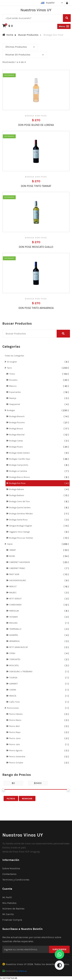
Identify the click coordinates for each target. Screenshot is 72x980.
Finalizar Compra (12, 920)
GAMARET (14, 684)
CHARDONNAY (15, 605)
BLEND (12, 556)
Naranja (13, 398)
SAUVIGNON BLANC (18, 580)
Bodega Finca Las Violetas (21, 538)
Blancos (13, 386)
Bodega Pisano (16, 447)
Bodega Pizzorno (17, 422)
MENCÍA (13, 696)
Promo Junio (15, 738)
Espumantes (15, 392)
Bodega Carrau (16, 441)
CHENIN (13, 690)
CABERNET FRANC (17, 568)
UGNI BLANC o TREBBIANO (21, 672)
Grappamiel (15, 404)
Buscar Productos (28, 35)
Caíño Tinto (15, 702)
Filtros (11, 799)
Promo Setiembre (17, 757)
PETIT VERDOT (15, 599)
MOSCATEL (14, 665)
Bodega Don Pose (17, 483)
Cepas (10, 544)
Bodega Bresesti (17, 416)
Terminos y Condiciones (16, 880)
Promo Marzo (15, 720)
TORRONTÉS (15, 659)
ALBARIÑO (14, 635)
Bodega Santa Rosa (18, 520)
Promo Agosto (16, 750)
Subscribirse (59, 949)
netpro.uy (22, 971)
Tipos (9, 368)
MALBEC (13, 593)
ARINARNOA (14, 641)
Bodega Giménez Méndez (21, 514)
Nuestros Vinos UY (16, 964)
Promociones (13, 708)
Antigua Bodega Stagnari (21, 526)
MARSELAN (14, 611)
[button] (64, 26)
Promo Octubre (16, 763)
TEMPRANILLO (15, 629)
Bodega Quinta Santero (20, 508)
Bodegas (11, 410)
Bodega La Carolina (18, 471)
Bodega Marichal (17, 435)
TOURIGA (13, 678)
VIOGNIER (13, 617)
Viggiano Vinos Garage (20, 532)
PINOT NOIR (14, 574)
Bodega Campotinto (19, 465)
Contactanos (9, 874)
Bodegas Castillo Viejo (20, 459)
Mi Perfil (7, 897)
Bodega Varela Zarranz (20, 453)
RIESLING (13, 623)
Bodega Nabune (17, 489)
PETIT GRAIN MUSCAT (19, 647)
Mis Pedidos (9, 903)
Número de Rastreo (13, 909)
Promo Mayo (15, 732)
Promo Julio (15, 744)
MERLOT (13, 586)
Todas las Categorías (14, 356)
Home (8, 35)
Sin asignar (12, 362)
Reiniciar (27, 799)
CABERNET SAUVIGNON (20, 562)
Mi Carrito (8, 914)
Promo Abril (14, 726)
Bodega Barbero (17, 495)
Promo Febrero (16, 714)
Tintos (12, 374)
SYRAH (12, 653)
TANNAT (13, 550)
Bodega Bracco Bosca (19, 477)
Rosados (13, 380)
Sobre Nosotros (11, 868)
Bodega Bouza (16, 429)
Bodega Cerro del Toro (20, 501)
